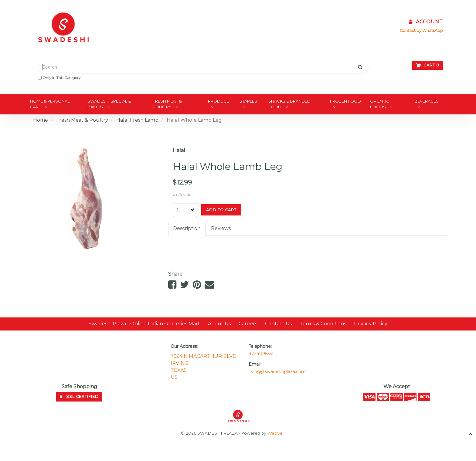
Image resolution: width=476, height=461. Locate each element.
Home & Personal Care (50, 104)
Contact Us (278, 324)
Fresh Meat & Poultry (167, 104)
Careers (248, 324)
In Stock (181, 195)
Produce (218, 101)
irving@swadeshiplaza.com (277, 371)
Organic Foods (380, 104)
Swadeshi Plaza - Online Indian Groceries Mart (144, 324)
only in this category (59, 78)
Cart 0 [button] (428, 65)
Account (426, 22)
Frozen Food (345, 101)
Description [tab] (187, 228)
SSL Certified (79, 397)
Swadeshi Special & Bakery (109, 104)
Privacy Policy (371, 324)
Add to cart (221, 210)
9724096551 (261, 354)
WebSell (276, 433)
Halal (179, 150)
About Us (219, 324)
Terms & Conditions (323, 324)
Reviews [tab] (221, 228)
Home (41, 120)
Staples (248, 101)
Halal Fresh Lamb (137, 120)
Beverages (427, 101)
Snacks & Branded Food (289, 104)
